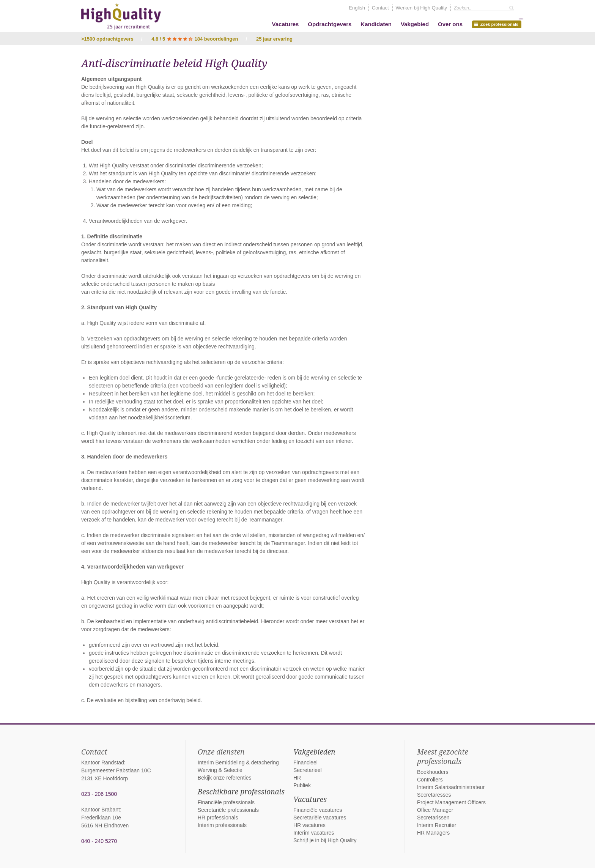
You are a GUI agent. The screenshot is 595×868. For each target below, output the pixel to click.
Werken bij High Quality (422, 8)
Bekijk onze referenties (225, 778)
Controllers (430, 780)
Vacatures (286, 24)
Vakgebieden (314, 752)
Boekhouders (433, 772)
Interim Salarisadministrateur (451, 787)
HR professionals (218, 818)
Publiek (302, 785)
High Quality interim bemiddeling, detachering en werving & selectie (121, 16)
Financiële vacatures (318, 810)
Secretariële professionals (228, 810)
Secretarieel (308, 770)
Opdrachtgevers (330, 24)
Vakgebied (415, 24)
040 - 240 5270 (99, 841)
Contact (380, 8)
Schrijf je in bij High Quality (325, 840)
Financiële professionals (226, 802)
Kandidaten (376, 24)
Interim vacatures (314, 833)
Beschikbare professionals (241, 792)
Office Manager (435, 810)
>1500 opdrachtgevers (107, 39)
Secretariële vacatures (320, 818)
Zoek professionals (498, 24)
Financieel (305, 762)
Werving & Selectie (220, 770)
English (357, 8)
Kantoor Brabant (101, 810)
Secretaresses (434, 795)
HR (297, 778)
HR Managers (433, 833)
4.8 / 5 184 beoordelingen (195, 39)
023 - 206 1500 (99, 794)
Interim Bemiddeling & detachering (238, 762)
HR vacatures (309, 825)
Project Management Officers (451, 802)
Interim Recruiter (437, 825)
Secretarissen (433, 818)
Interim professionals (222, 825)
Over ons (450, 24)
